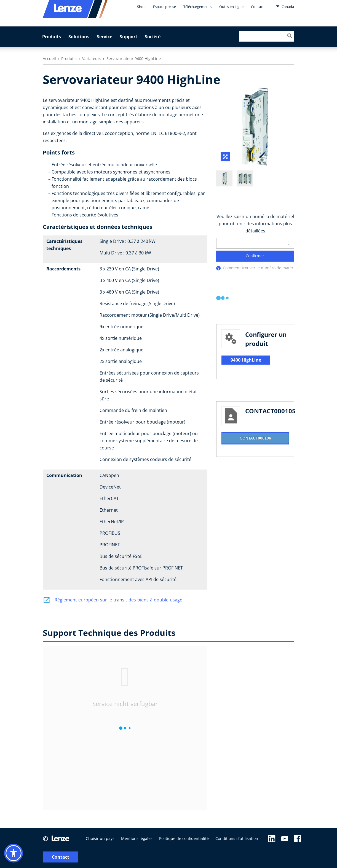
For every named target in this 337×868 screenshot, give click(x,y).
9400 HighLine (246, 360)
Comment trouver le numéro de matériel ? (262, 268)
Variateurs (92, 59)
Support (129, 37)
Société (153, 37)
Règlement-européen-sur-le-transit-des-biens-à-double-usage (113, 600)
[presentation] (218, 268)
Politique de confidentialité (184, 840)
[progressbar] (223, 299)
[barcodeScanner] (288, 243)
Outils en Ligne (231, 7)
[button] (14, 853)
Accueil (49, 59)
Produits (52, 37)
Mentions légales (137, 840)
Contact (257, 7)
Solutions (79, 37)
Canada (285, 6)
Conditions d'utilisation (237, 840)
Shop (141, 7)
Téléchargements (197, 7)
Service (105, 37)
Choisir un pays (100, 840)
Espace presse (165, 7)
